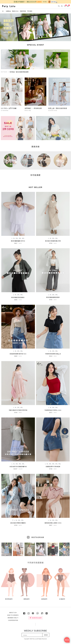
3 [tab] (35, 40)
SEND (46, 635)
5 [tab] (41, 40)
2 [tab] (33, 40)
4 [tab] (38, 40)
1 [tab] (30, 40)
